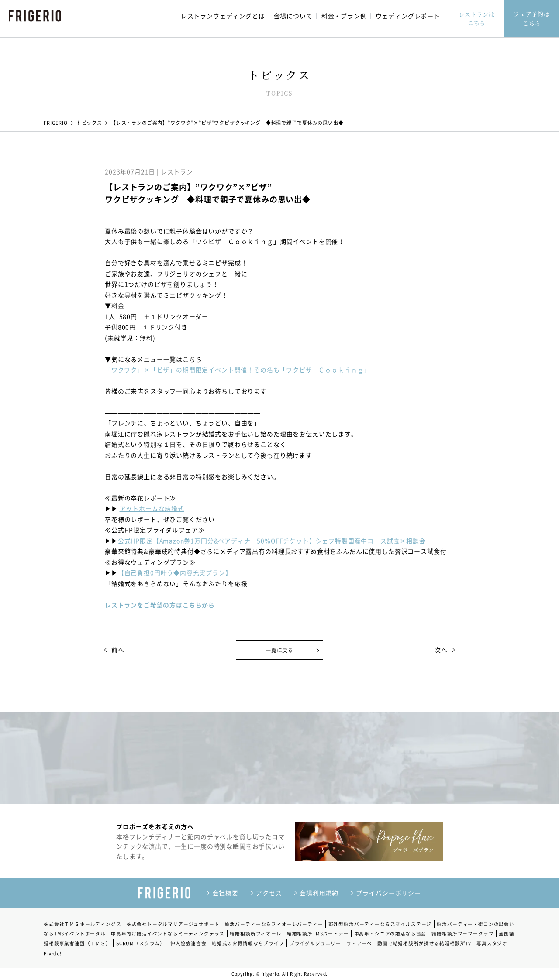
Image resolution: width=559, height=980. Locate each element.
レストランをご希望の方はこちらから (160, 605)
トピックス (89, 123)
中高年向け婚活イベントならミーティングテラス (169, 934)
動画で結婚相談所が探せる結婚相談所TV (430, 944)
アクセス (269, 893)
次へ (444, 650)
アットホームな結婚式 (152, 508)
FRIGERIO (56, 123)
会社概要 (226, 893)
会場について (293, 16)
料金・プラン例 (344, 16)
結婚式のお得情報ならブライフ (254, 944)
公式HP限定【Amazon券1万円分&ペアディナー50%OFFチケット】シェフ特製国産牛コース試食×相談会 (273, 541)
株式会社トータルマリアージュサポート (173, 924)
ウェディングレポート (408, 16)
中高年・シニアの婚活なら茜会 (392, 934)
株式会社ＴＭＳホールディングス (83, 924)
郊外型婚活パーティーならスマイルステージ (380, 924)
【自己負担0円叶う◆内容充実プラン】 (175, 572)
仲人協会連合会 (194, 944)
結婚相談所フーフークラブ (465, 934)
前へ (115, 650)
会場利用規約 (319, 893)
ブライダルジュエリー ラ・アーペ (336, 944)
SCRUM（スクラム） (146, 944)
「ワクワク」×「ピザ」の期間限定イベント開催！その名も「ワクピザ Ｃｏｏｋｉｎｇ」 (238, 370)
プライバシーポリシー (388, 893)
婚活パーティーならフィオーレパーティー (274, 924)
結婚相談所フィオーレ (256, 934)
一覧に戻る (279, 650)
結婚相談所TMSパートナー (319, 934)
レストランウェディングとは (223, 16)
